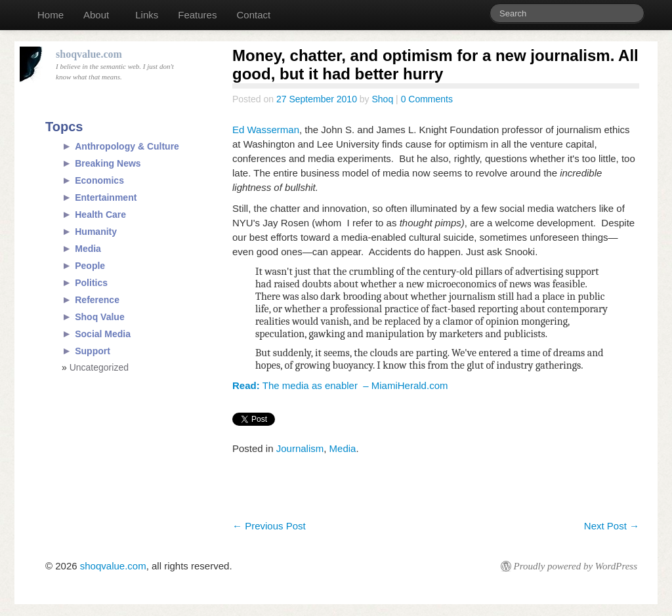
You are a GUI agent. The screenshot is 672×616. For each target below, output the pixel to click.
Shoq (383, 99)
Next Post (612, 526)
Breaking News (108, 163)
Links (147, 15)
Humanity (96, 232)
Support (93, 351)
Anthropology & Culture (127, 146)
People (90, 266)
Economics (99, 180)
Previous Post (269, 526)
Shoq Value (99, 317)
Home (51, 15)
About (96, 15)
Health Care (100, 215)
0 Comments (427, 99)
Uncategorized (99, 367)
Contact (253, 15)
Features (197, 15)
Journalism (300, 448)
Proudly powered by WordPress (576, 566)
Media (343, 448)
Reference (97, 300)
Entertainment (106, 197)
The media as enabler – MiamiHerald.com (340, 385)
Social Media (103, 334)
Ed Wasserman (266, 130)
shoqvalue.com (113, 566)
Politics (91, 283)
